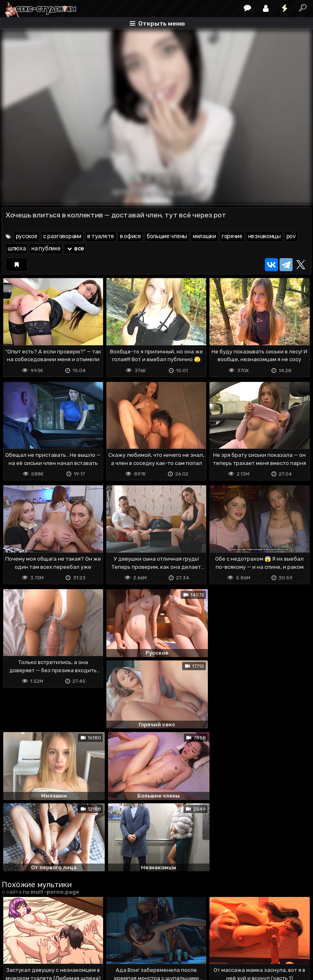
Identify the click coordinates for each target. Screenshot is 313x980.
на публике (46, 249)
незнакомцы (265, 236)
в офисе (130, 236)
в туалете (101, 236)
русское (27, 236)
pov (291, 236)
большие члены (167, 236)
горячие (232, 236)
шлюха (17, 249)
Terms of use (44, 941)
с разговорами (62, 236)
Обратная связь (87, 941)
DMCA (15, 941)
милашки (204, 236)
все (75, 249)
